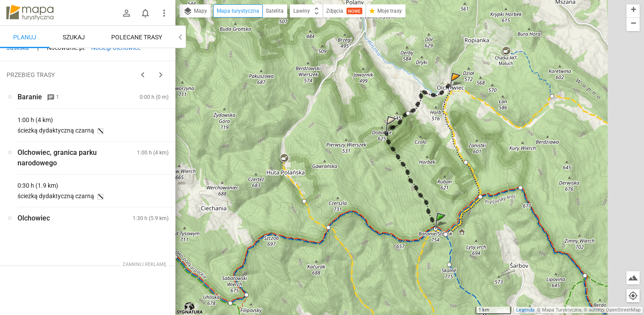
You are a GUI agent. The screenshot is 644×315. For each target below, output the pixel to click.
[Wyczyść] (165, 57)
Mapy (195, 11)
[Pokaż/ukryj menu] (164, 13)
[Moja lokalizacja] (633, 296)
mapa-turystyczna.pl (30, 13)
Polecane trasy (137, 37)
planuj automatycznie (141, 121)
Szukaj (74, 37)
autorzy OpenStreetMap (615, 310)
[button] (442, 229)
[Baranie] (53, 194)
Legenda (525, 310)
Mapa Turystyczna (562, 310)
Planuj (25, 37)
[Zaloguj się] (127, 13)
